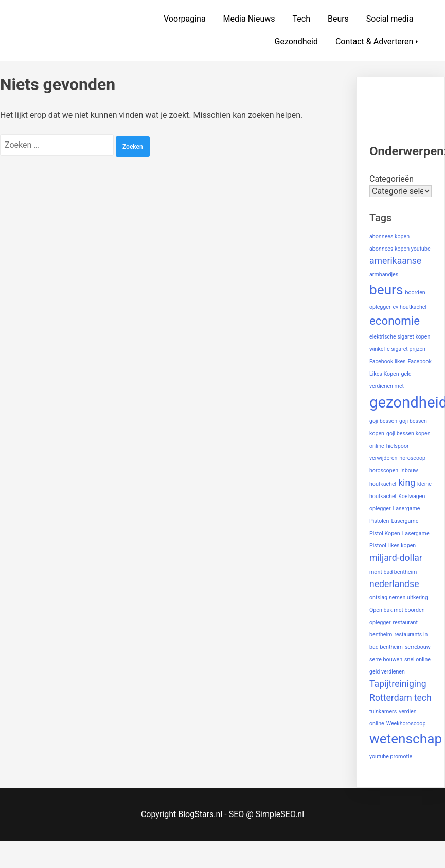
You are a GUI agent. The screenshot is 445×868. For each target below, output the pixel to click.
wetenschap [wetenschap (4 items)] (406, 739)
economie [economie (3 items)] (395, 321)
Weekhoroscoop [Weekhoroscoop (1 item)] (406, 724)
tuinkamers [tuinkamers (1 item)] (383, 711)
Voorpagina (185, 19)
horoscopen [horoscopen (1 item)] (384, 471)
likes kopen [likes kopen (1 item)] (402, 546)
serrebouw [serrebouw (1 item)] (418, 647)
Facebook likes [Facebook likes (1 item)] (388, 361)
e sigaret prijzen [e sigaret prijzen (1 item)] (406, 349)
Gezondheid (296, 41)
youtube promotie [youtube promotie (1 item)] (391, 757)
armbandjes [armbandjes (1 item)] (384, 274)
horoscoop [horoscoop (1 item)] (412, 458)
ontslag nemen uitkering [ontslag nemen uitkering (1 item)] (399, 598)
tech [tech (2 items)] (423, 698)
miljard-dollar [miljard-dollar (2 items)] (396, 558)
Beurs (338, 19)
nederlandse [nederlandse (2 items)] (394, 584)
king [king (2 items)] (407, 483)
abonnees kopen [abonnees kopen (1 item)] (389, 236)
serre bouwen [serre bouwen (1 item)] (386, 659)
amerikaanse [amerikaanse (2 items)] (395, 261)
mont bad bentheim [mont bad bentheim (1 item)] (393, 572)
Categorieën (391, 179)
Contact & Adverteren (375, 41)
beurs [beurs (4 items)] (386, 290)
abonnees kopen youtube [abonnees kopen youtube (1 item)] (400, 249)
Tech (301, 19)
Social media (390, 19)
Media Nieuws (249, 19)
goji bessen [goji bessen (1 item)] (383, 421)
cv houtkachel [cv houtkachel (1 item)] (410, 307)
